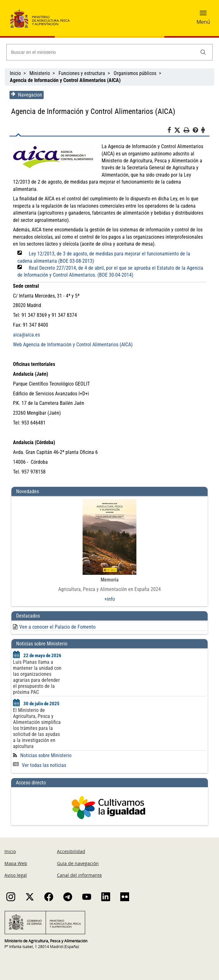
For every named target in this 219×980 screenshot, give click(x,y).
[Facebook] (171, 131)
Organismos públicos (135, 73)
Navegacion (27, 95)
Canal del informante (79, 875)
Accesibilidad (71, 851)
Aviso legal (16, 875)
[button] (203, 15)
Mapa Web (16, 863)
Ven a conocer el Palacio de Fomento (57, 627)
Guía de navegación (78, 863)
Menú (203, 22)
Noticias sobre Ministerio (46, 755)
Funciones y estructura (82, 73)
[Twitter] (179, 130)
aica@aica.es (26, 335)
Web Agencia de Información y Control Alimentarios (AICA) (73, 345)
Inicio (15, 73)
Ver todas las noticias (40, 765)
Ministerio (40, 73)
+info (110, 599)
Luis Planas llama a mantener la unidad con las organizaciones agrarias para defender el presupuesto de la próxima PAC (37, 677)
